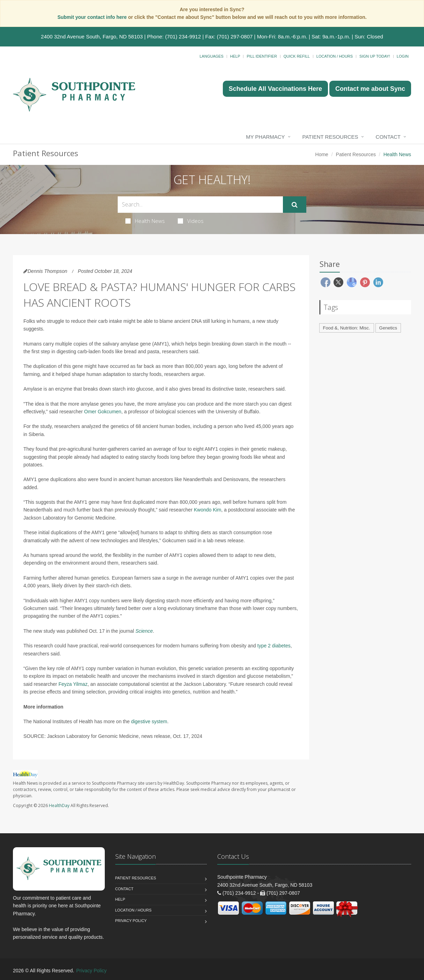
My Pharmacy (265, 137)
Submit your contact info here (93, 17)
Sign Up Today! (375, 56)
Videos (191, 221)
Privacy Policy (131, 921)
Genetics (388, 328)
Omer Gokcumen (103, 412)
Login (403, 56)
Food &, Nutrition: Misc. (347, 328)
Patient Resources (330, 137)
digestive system (149, 721)
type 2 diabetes (274, 646)
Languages (211, 56)
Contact (388, 137)
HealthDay (59, 805)
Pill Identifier (262, 56)
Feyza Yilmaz (73, 684)
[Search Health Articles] (200, 205)
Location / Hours (335, 56)
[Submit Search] (295, 205)
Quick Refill (297, 56)
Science (144, 631)
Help (235, 56)
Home (322, 154)
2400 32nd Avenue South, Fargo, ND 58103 (92, 37)
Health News (145, 221)
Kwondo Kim (208, 510)
